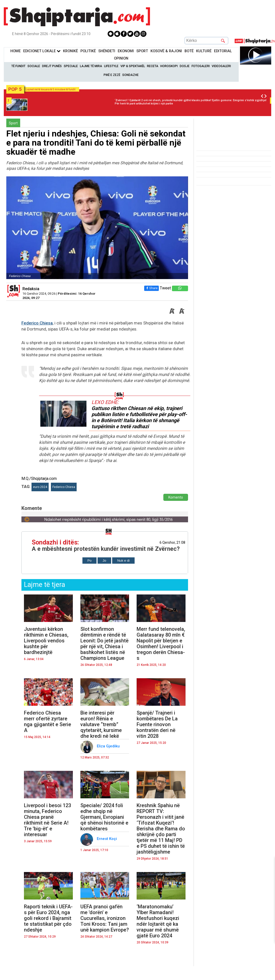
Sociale (34, 66)
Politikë (88, 51)
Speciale (71, 66)
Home (16, 51)
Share (151, 288)
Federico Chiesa (37, 323)
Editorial (223, 51)
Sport (142, 51)
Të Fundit (18, 66)
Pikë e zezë (112, 75)
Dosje (185, 66)
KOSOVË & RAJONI (166, 51)
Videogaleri (221, 66)
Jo (104, 561)
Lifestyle (111, 66)
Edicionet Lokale (42, 51)
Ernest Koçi (107, 839)
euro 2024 (40, 487)
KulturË (204, 51)
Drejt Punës (52, 66)
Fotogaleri (201, 66)
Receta (153, 66)
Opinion (121, 58)
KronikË (70, 51)
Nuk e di (123, 561)
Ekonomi (126, 51)
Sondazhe (130, 75)
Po (89, 561)
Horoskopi (169, 66)
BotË (189, 51)
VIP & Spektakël (133, 66)
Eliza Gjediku (109, 746)
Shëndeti (107, 51)
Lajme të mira (91, 66)
